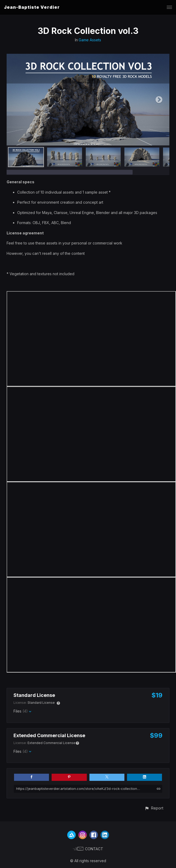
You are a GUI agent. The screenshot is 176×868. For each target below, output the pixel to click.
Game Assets (90, 40)
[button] (154, 808)
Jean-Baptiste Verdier (32, 7)
